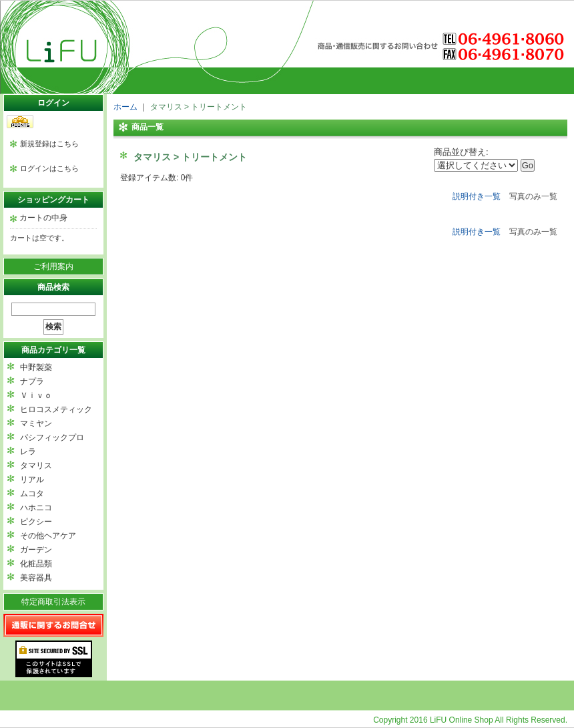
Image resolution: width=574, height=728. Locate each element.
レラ (28, 451)
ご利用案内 (53, 266)
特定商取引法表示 (53, 602)
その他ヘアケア (48, 536)
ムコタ (32, 494)
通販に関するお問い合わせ (53, 625)
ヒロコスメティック (56, 409)
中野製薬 (36, 367)
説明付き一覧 (477, 196)
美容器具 (36, 578)
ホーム (125, 107)
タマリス (36, 466)
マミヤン (36, 423)
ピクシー (36, 522)
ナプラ (32, 381)
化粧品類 (36, 564)
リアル (32, 480)
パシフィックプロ (52, 437)
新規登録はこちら (49, 144)
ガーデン (36, 550)
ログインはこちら (49, 168)
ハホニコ (36, 508)
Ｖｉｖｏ (36, 395)
